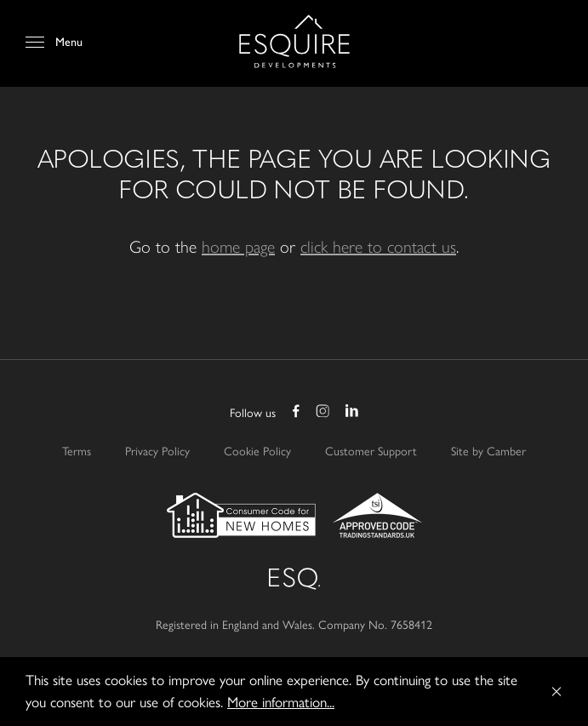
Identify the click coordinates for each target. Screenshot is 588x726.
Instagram (323, 413)
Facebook (296, 413)
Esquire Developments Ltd (294, 41)
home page (238, 246)
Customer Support (371, 452)
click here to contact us (378, 246)
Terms (77, 452)
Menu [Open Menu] (69, 43)
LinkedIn (351, 413)
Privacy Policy (157, 452)
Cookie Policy (257, 452)
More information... (281, 702)
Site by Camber (488, 452)
